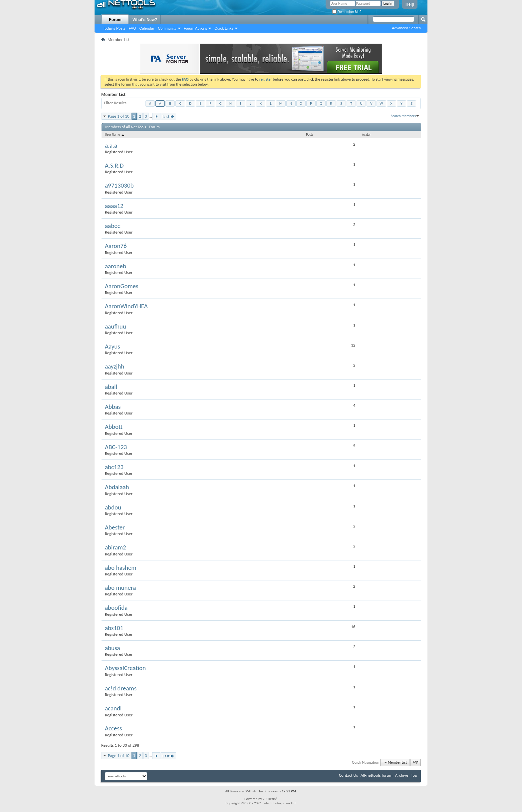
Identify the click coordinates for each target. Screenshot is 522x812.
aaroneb (116, 266)
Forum (115, 20)
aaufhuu (116, 326)
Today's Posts (114, 28)
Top (415, 763)
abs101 (114, 628)
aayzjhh (115, 366)
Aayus (113, 346)
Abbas (113, 407)
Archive (402, 775)
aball (111, 387)
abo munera (120, 588)
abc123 (114, 467)
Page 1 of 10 (119, 116)
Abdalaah (117, 487)
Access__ (117, 728)
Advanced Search (406, 28)
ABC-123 (116, 447)
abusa (113, 648)
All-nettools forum (377, 775)
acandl (113, 708)
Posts (310, 134)
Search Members (403, 116)
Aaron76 (116, 246)
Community (167, 28)
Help (410, 4)
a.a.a (111, 145)
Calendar (147, 28)
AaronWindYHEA (126, 306)
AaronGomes (122, 286)
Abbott (114, 427)
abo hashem (121, 568)
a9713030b (119, 185)
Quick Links (224, 28)
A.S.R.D (114, 165)
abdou (113, 507)
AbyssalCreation (125, 668)
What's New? (145, 20)
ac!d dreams (121, 688)
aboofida (116, 608)
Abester (115, 527)
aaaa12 (114, 206)
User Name (115, 134)
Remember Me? (347, 12)
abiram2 (116, 547)
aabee (113, 226)
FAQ (132, 28)
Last (168, 116)
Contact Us (348, 775)
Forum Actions (195, 28)
